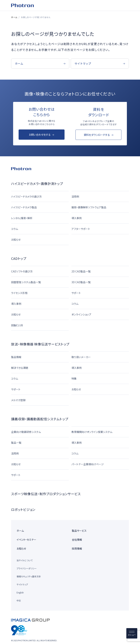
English (20, 592)
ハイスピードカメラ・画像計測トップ (37, 184)
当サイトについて (25, 560)
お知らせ (21, 549)
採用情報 (77, 549)
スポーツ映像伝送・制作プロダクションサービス (46, 494)
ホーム (14, 17)
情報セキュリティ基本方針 (29, 576)
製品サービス (79, 531)
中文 (19, 600)
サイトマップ (22, 584)
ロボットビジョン (23, 509)
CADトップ (19, 258)
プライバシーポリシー (27, 568)
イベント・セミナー (26, 540)
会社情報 (77, 540)
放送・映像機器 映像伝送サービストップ (40, 344)
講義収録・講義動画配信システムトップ (40, 419)
